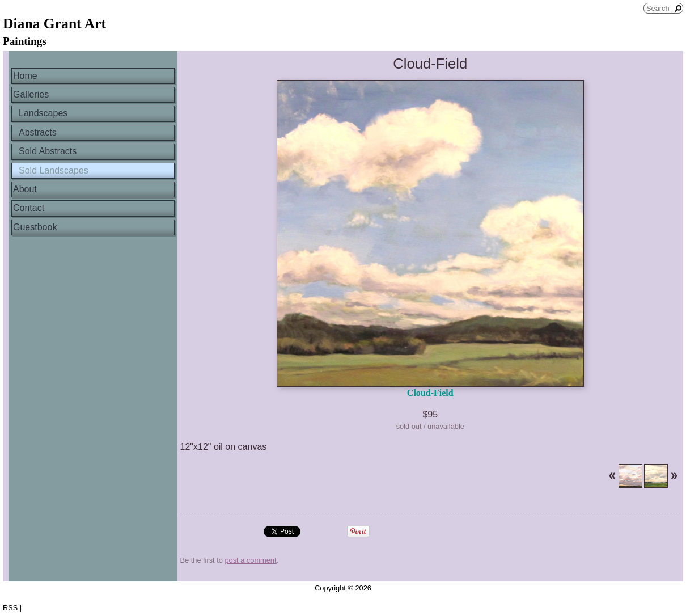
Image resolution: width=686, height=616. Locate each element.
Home (25, 76)
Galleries (31, 94)
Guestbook (35, 227)
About (25, 189)
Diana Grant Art (54, 24)
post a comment (250, 560)
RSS (10, 608)
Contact (29, 208)
